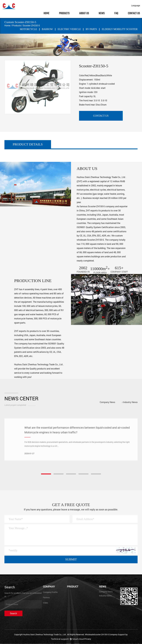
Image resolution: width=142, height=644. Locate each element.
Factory (46, 597)
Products (64, 13)
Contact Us (134, 13)
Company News (107, 402)
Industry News (130, 402)
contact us (101, 116)
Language (136, 5)
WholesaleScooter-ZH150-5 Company (101, 634)
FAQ (116, 13)
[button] (46, 474)
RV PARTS (91, 29)
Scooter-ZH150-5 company (101, 206)
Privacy (88, 639)
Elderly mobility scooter (120, 29)
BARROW (47, 29)
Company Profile (50, 592)
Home (46, 13)
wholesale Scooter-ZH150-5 (90, 240)
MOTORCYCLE (28, 29)
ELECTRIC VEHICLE (69, 29)
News (102, 13)
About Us (84, 13)
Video (45, 603)
